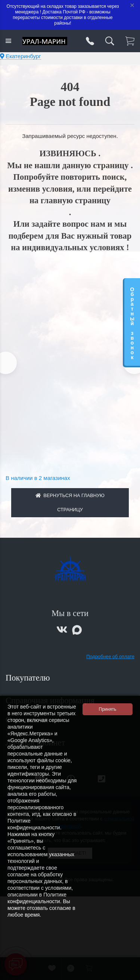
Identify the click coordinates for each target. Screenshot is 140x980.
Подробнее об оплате (110, 657)
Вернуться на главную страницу (70, 502)
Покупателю (29, 678)
